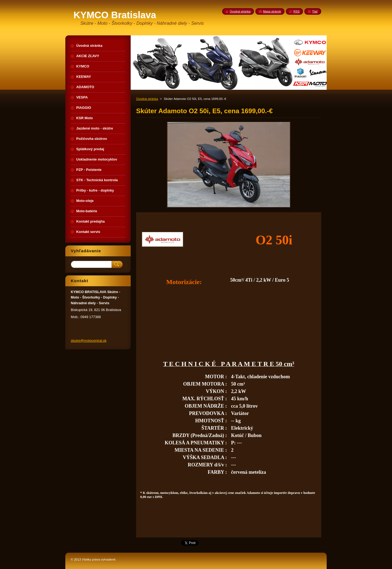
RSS (296, 11)
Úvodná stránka (147, 99)
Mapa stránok (272, 11)
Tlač (315, 11)
